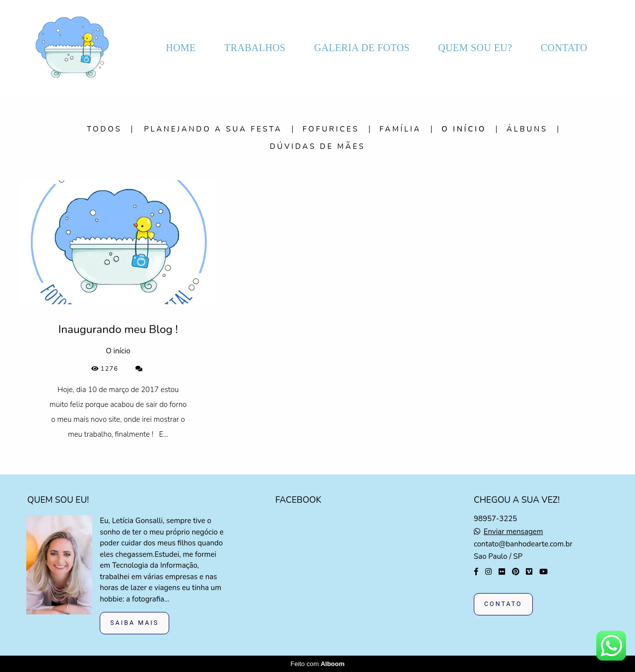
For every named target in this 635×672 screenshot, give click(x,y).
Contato (503, 604)
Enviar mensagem (513, 532)
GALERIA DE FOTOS (362, 48)
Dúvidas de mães (318, 147)
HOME (181, 48)
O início (464, 129)
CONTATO (564, 48)
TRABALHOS (255, 48)
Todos (104, 129)
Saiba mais (134, 623)
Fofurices (331, 129)
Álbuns (527, 129)
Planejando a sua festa (213, 129)
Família (400, 129)
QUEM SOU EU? (475, 48)
